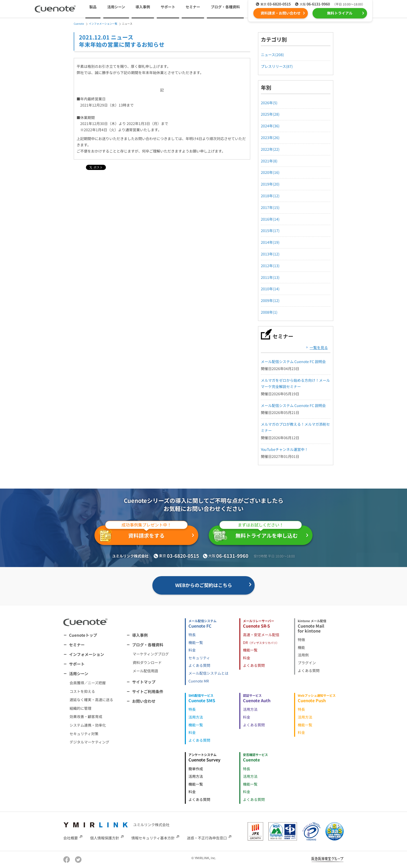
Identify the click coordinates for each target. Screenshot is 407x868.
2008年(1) (269, 312)
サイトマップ (144, 682)
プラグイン (307, 663)
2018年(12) (270, 196)
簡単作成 (196, 769)
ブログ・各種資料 (148, 645)
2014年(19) (270, 242)
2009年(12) (270, 300)
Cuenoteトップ (83, 635)
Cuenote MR (199, 681)
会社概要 (71, 838)
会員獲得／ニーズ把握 (88, 683)
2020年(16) (270, 172)
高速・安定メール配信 (261, 635)
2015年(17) (270, 231)
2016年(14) (270, 219)
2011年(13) (270, 277)
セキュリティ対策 (84, 734)
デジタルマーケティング (89, 742)
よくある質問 (199, 665)
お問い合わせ (144, 701)
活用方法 (196, 717)
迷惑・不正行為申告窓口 (207, 838)
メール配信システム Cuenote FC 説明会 (293, 361)
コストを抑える (82, 691)
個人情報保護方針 (105, 838)
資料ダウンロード (147, 662)
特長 (192, 635)
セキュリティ (199, 658)
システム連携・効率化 (88, 725)
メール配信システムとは (208, 673)
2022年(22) (270, 149)
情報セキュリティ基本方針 (153, 838)
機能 (301, 647)
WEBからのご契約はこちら (204, 585)
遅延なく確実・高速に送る (91, 700)
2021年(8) (269, 161)
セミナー (193, 7)
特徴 (301, 640)
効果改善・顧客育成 (86, 716)
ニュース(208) (272, 55)
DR (261, 642)
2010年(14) (270, 289)
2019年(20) (270, 184)
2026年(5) (269, 103)
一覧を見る (319, 347)
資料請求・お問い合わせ (281, 13)
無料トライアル (340, 13)
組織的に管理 (80, 708)
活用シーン (79, 673)
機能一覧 (196, 642)
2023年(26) (270, 137)
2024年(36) (270, 126)
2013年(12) (270, 254)
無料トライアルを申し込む (257, 534)
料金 (192, 650)
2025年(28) (270, 114)
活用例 (303, 655)
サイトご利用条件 (148, 691)
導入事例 (143, 7)
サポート (168, 7)
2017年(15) (270, 207)
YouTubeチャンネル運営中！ (284, 449)
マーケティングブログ (151, 654)
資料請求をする (143, 534)
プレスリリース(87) (277, 66)
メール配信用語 (145, 671)
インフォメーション (87, 654)
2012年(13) (270, 266)
